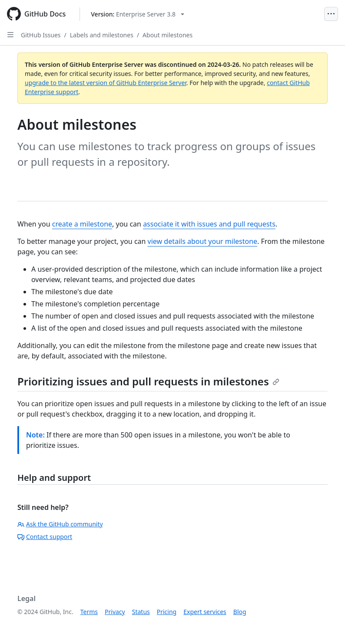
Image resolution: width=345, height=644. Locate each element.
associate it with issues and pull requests (209, 224)
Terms (89, 612)
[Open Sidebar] (10, 35)
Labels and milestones (102, 35)
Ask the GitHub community (60, 524)
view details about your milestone (202, 241)
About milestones (168, 35)
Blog (240, 612)
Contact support (45, 537)
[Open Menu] (331, 14)
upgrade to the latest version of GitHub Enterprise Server (106, 83)
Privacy (115, 612)
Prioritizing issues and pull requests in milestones (148, 381)
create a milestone (82, 224)
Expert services (205, 612)
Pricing (167, 612)
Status (141, 612)
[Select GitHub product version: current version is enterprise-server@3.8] (138, 14)
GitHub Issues (41, 35)
